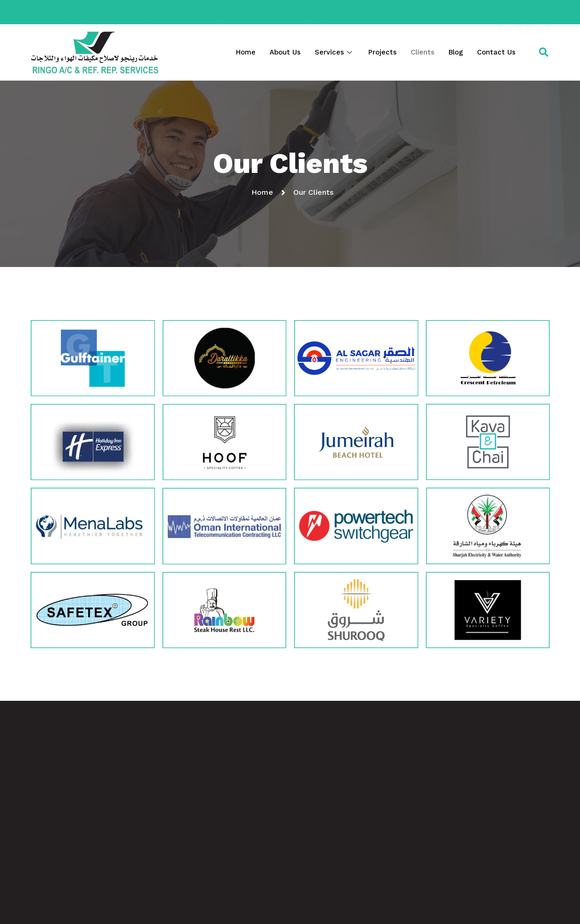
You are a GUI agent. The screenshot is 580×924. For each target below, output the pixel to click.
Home (246, 52)
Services (335, 52)
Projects (383, 52)
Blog (456, 52)
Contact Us (496, 52)
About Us (285, 52)
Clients (423, 52)
